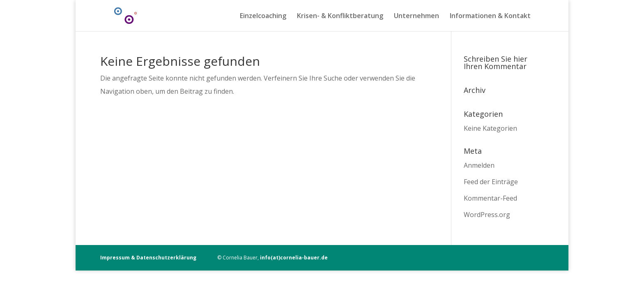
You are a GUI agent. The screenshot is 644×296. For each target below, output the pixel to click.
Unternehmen (416, 16)
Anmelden (479, 165)
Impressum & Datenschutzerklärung (148, 258)
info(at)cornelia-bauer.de (294, 258)
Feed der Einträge (491, 182)
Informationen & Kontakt (490, 16)
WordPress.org (487, 215)
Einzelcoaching (263, 16)
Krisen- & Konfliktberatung (340, 16)
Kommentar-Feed (490, 198)
